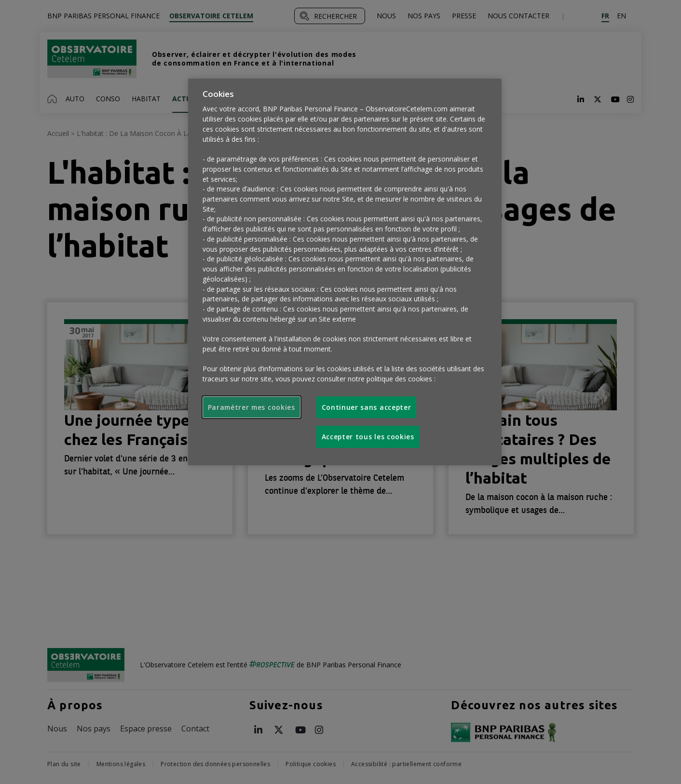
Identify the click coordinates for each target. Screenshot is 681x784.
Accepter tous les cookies (368, 437)
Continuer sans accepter (367, 407)
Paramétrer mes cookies (252, 407)
